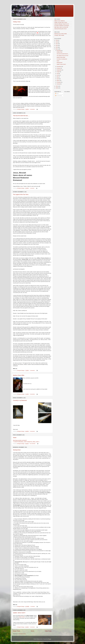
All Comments (59, 96)
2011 (57, 49)
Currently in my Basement (20, 400)
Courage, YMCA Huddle (59, 35)
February (59, 82)
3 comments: (32, 109)
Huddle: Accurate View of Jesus (61, 22)
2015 (57, 42)
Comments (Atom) (22, 634)
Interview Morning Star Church (60, 29)
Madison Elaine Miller (19, 375)
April (58, 79)
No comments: (33, 444)
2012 (57, 47)
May (58, 77)
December (59, 51)
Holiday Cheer (17, 22)
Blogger (50, 639)
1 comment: (32, 188)
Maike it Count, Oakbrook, (60, 21)
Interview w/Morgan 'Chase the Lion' (62, 24)
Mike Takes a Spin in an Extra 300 (61, 27)
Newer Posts (17, 631)
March (58, 80)
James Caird (21, 617)
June (58, 75)
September (59, 70)
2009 (57, 88)
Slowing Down (17, 450)
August (58, 72)
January (59, 84)
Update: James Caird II (19, 613)
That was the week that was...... (21, 116)
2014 (57, 44)
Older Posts (48, 631)
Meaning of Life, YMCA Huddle (61, 34)
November (59, 66)
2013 (57, 46)
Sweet (15, 438)
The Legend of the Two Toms (21, 194)
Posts (57, 93)
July (58, 74)
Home (32, 631)
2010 (57, 86)
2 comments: (32, 370)
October (59, 68)
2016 (57, 40)
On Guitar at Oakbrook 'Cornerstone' (62, 26)
